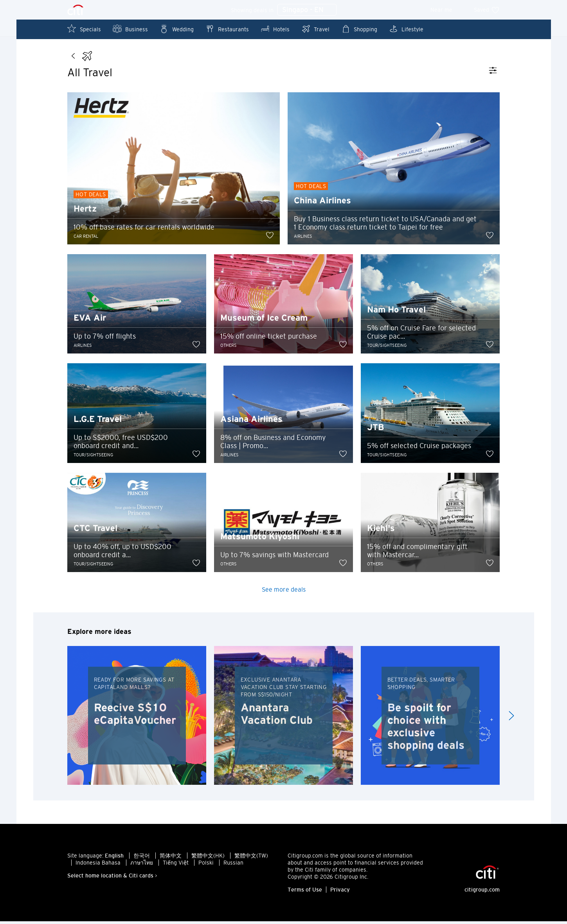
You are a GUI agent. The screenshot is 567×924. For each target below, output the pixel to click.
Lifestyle (406, 29)
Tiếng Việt (176, 865)
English (114, 858)
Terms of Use (305, 892)
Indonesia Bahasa (98, 865)
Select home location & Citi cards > (112, 878)
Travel (315, 29)
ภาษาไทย (142, 865)
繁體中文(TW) (251, 858)
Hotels (275, 29)
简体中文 (171, 858)
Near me (447, 10)
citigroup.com (482, 892)
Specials (84, 29)
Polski (206, 865)
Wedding (177, 29)
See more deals (284, 592)
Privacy (340, 892)
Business (130, 29)
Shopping (359, 29)
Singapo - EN (307, 10)
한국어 (142, 858)
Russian (233, 865)
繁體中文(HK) (208, 858)
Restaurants (227, 29)
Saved (487, 10)
